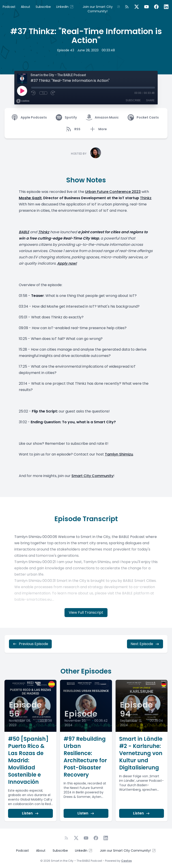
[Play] (22, 91)
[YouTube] (146, 7)
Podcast (9, 7)
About (26, 7)
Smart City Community (92, 476)
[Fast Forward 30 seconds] (53, 93)
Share (150, 100)
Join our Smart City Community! (101, 9)
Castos (126, 861)
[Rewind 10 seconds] (34, 93)
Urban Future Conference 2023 (113, 192)
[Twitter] (137, 7)
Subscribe (43, 7)
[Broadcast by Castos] (23, 101)
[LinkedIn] (166, 7)
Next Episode (145, 644)
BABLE (24, 232)
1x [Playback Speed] (43, 93)
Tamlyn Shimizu (119, 454)
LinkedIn (65, 7)
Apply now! (67, 263)
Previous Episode (30, 644)
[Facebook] (156, 7)
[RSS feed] (127, 7)
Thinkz (146, 198)
